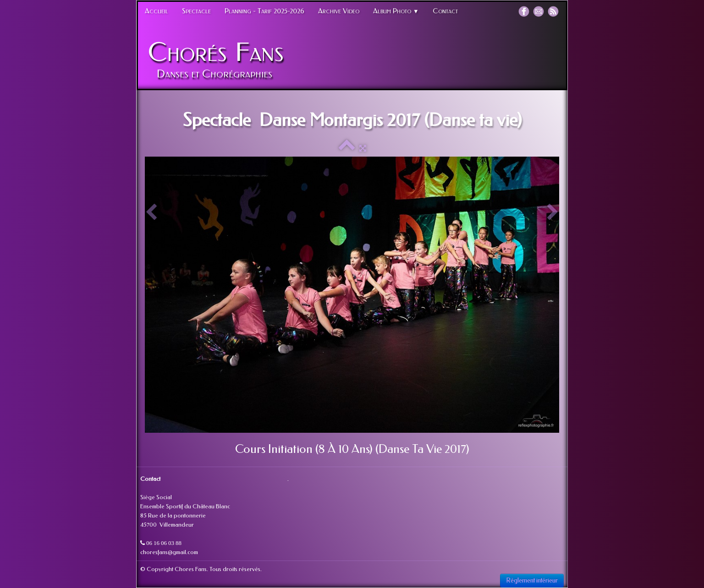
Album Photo (396, 11)
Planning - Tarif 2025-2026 (264, 11)
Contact (445, 11)
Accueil (157, 11)
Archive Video (339, 11)
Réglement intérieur (532, 580)
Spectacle (196, 11)
